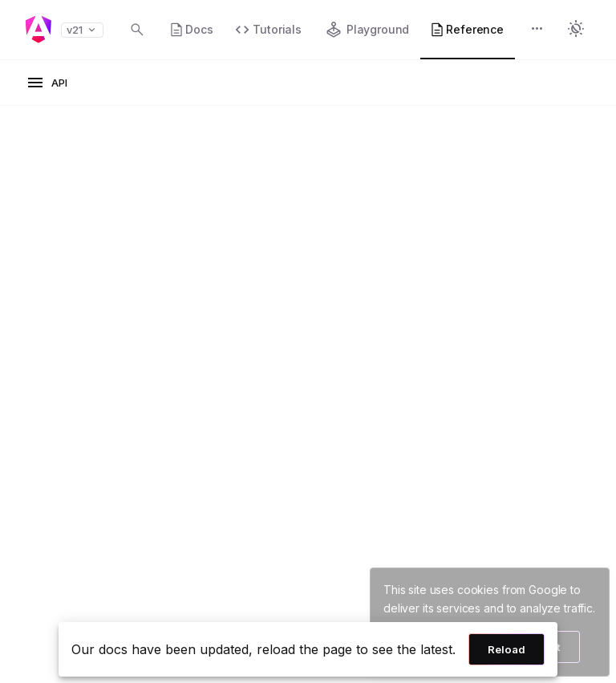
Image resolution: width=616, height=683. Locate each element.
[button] (537, 30)
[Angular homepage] (38, 30)
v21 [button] (82, 30)
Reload (507, 649)
